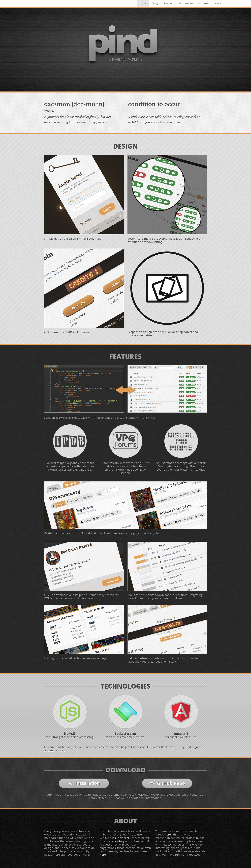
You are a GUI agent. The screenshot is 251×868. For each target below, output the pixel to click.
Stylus (190, 747)
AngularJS (181, 734)
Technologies (186, 3)
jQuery (180, 747)
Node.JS (70, 734)
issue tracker (121, 838)
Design (155, 3)
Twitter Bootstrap (163, 747)
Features (169, 3)
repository (118, 841)
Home (143, 3)
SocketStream (125, 734)
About (218, 3)
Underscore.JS (140, 747)
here (103, 855)
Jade (198, 747)
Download (204, 3)
